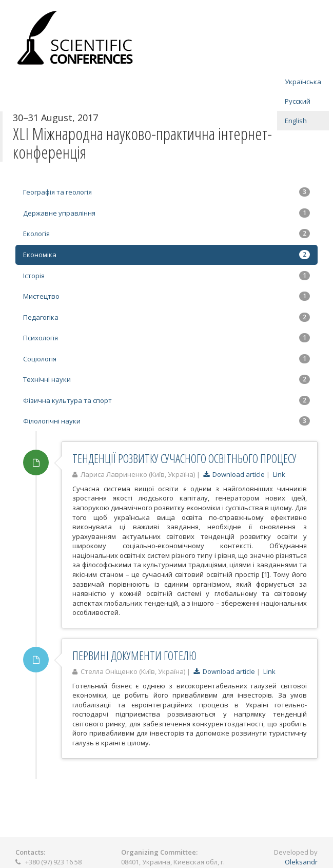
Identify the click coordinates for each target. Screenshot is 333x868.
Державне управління (166, 213)
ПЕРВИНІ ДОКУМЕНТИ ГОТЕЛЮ (134, 655)
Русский (298, 101)
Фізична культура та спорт (166, 400)
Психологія (166, 338)
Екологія (166, 234)
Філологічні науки (166, 421)
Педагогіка (166, 317)
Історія (166, 276)
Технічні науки (166, 379)
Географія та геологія (166, 192)
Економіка (166, 255)
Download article (234, 474)
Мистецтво (166, 296)
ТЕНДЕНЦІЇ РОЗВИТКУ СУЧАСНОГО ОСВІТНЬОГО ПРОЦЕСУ (184, 458)
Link (279, 474)
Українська (303, 82)
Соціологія (166, 359)
